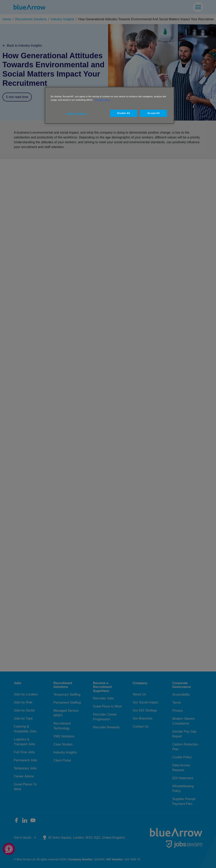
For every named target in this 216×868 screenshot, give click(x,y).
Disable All (124, 113)
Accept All (153, 113)
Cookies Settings (76, 114)
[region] (110, 105)
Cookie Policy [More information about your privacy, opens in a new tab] (102, 100)
